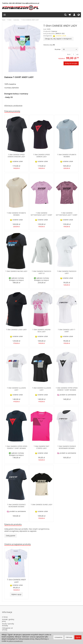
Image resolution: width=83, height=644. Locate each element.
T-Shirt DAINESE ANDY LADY (16, 582)
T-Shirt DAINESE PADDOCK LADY (67, 273)
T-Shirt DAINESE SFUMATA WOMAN (67, 156)
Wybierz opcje (16, 595)
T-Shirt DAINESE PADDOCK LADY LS (41, 273)
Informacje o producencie (13, 106)
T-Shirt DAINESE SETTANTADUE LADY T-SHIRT (41, 215)
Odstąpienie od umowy (7, 625)
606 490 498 (13, 3)
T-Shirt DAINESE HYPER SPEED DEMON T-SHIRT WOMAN (67, 390)
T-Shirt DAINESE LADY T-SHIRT (67, 331)
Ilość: (69, 54)
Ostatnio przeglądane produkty (20, 545)
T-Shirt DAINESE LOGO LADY (16, 331)
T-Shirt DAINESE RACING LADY (16, 273)
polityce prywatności (15, 641)
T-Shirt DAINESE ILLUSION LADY (16, 389)
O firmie (5, 614)
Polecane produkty (14, 111)
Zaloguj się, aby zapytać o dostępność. (58, 39)
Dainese (54, 31)
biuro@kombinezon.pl (31, 3)
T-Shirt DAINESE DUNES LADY (41, 506)
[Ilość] (73, 54)
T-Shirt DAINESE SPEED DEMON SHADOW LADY (16, 156)
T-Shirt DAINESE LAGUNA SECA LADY (41, 331)
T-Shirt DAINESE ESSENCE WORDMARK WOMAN (67, 448)
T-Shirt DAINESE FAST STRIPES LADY (41, 448)
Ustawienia (58, 637)
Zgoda (78, 637)
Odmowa (69, 637)
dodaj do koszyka (71, 63)
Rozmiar (58, 49)
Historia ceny (49, 45)
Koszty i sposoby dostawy (8, 621)
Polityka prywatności (6, 630)
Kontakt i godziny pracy (8, 617)
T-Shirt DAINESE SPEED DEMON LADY (41, 156)
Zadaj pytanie (10, 536)
